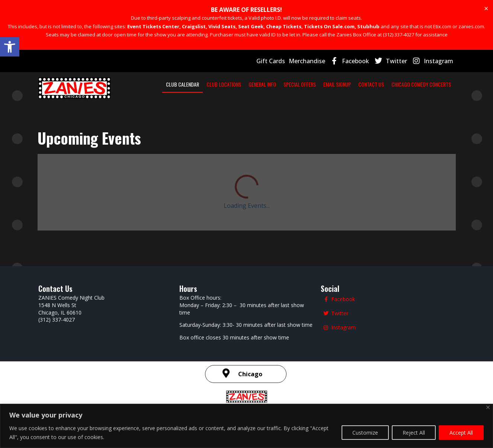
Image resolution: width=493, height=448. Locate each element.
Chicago (250, 306)
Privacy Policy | (239, 346)
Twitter (396, 61)
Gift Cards (271, 61)
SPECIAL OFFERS (300, 84)
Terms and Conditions (286, 346)
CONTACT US (371, 84)
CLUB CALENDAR (183, 84)
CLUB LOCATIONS (224, 84)
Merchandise (307, 61)
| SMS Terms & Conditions (358, 345)
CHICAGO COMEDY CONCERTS (421, 84)
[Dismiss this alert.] (486, 9)
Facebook (356, 61)
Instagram (438, 61)
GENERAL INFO (262, 84)
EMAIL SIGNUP (337, 84)
